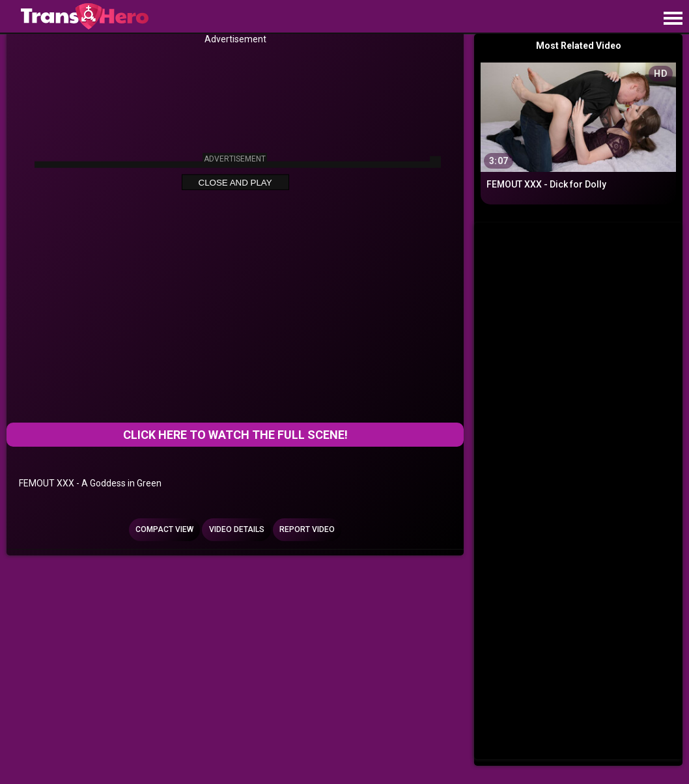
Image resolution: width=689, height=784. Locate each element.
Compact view (164, 529)
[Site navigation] (673, 19)
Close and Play (235, 183)
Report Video (307, 529)
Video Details (237, 529)
